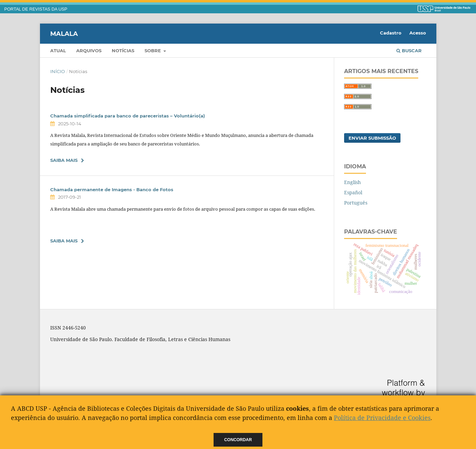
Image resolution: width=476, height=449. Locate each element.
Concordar (238, 440)
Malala (64, 33)
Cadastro (391, 33)
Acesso (418, 33)
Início (58, 71)
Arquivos (89, 51)
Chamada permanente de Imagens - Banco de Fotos (112, 190)
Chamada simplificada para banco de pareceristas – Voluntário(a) (128, 116)
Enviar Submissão (372, 138)
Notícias (123, 51)
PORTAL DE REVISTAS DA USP (36, 9)
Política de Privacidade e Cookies (382, 418)
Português (356, 203)
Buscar (409, 51)
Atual (58, 51)
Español (353, 192)
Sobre (153, 51)
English (352, 182)
